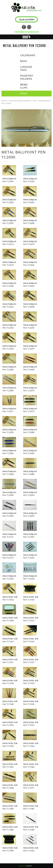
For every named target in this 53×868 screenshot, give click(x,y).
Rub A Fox (22, 866)
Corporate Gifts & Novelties (20, 101)
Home (4, 101)
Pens (35, 101)
